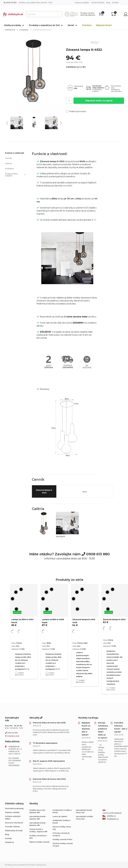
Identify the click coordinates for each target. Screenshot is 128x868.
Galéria (8, 163)
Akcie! (71, 25)
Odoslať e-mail (13, 736)
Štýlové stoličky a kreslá (39, 842)
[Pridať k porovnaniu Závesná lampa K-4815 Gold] (77, 680)
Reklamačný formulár (14, 831)
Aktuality (36, 718)
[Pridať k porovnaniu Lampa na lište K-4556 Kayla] (47, 673)
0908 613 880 (10, 2)
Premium (87, 25)
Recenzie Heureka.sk (14, 823)
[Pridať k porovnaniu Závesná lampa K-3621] (108, 688)
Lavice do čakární (60, 816)
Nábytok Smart (104, 25)
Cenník (8, 158)
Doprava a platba (82, 2)
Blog (108, 2)
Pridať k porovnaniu (76, 111)
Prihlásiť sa (9, 842)
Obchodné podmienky (14, 808)
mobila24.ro (111, 819)
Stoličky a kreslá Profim (62, 839)
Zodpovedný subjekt (16, 175)
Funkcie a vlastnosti (14, 153)
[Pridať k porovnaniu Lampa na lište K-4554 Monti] (16, 673)
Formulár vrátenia (12, 827)
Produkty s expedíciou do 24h (44, 25)
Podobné (9, 169)
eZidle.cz (109, 816)
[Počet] (69, 101)
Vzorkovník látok (98, 2)
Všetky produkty (12, 25)
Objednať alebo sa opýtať (99, 101)
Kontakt (115, 2)
